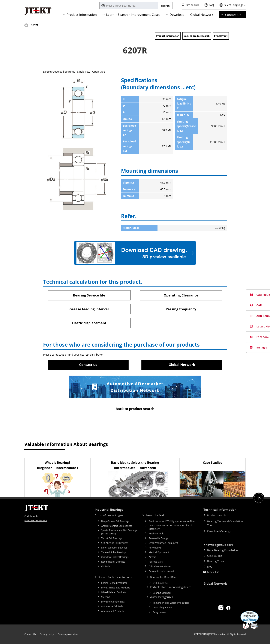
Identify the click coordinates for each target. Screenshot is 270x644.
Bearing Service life (89, 295)
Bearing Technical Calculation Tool (225, 523)
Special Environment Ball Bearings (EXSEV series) (119, 532)
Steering (106, 597)
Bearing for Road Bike (163, 577)
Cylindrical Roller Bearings (115, 557)
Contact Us (233, 15)
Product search (216, 515)
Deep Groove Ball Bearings (115, 521)
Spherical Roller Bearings (114, 548)
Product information (82, 15)
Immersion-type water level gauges (171, 603)
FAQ (211, 5)
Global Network (202, 15)
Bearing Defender (162, 593)
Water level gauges (161, 597)
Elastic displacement (89, 323)
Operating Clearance (181, 295)
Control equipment (163, 608)
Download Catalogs (219, 531)
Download (177, 15)
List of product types (111, 515)
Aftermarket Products (112, 611)
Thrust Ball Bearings (112, 538)
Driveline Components (113, 602)
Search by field (155, 515)
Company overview (68, 634)
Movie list (213, 572)
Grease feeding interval (89, 309)
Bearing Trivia (216, 561)
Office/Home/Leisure (160, 566)
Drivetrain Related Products (116, 588)
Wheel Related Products (114, 592)
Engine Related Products (114, 583)
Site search (192, 5)
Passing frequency (181, 309)
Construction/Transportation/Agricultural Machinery (170, 527)
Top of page (26, 25)
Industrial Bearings (109, 510)
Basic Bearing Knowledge (222, 550)
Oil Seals (106, 566)
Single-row (84, 72)
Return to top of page (259, 498)
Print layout (221, 36)
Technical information (220, 510)
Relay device (159, 612)
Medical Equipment (159, 552)
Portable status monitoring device (171, 587)
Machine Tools (156, 534)
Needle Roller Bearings (113, 562)
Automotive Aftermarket (161, 571)
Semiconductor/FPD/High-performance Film (172, 521)
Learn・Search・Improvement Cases (133, 15)
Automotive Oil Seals (112, 606)
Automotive (155, 548)
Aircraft (153, 557)
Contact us (88, 365)
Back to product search (197, 36)
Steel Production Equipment (163, 543)
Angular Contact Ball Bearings (117, 526)
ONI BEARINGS (160, 583)
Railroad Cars (156, 562)
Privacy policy (47, 634)
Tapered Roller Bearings (114, 552)
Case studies (215, 556)
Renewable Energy (158, 538)
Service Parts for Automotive (116, 577)
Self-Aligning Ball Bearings (115, 543)
